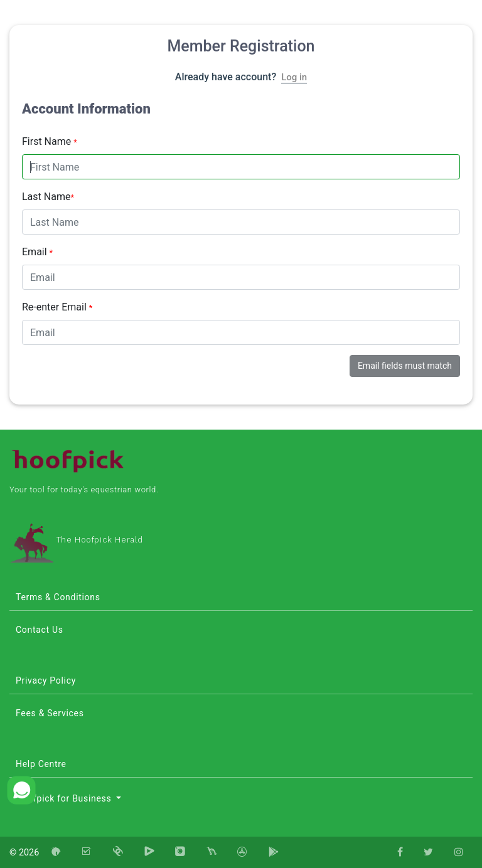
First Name (50, 141)
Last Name (48, 197)
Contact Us (40, 630)
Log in (294, 77)
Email (37, 252)
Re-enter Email (57, 307)
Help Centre (41, 764)
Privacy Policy (46, 680)
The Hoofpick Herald (76, 540)
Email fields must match (405, 366)
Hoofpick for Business (65, 798)
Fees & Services (50, 713)
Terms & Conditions (58, 597)
